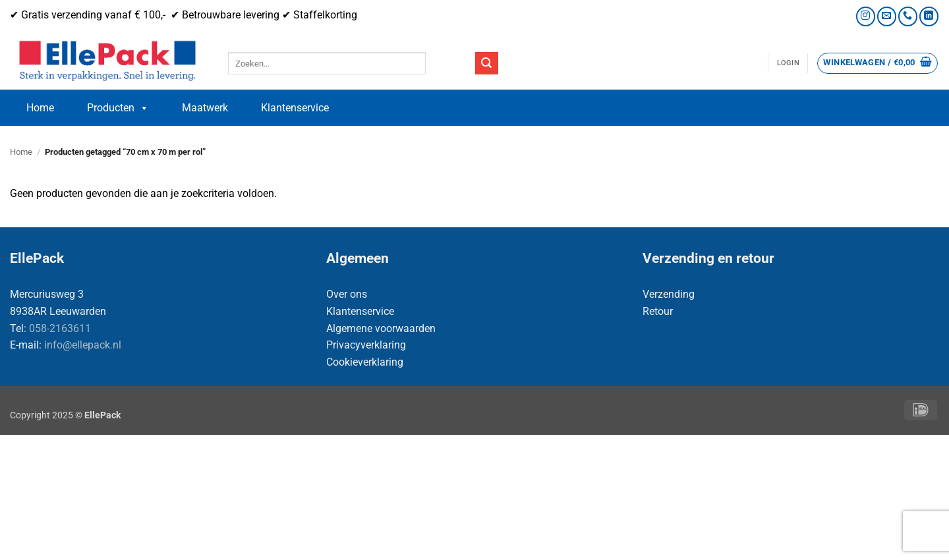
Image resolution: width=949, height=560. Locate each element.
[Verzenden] (486, 63)
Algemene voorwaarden (381, 328)
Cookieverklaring (365, 362)
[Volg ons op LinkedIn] (929, 16)
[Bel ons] (908, 16)
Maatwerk (205, 108)
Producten (118, 108)
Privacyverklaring (366, 345)
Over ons (347, 294)
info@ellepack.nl (83, 345)
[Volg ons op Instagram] (866, 16)
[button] (788, 63)
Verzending (669, 294)
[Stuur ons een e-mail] (887, 16)
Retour (658, 311)
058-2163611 (60, 328)
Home (40, 108)
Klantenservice (295, 108)
